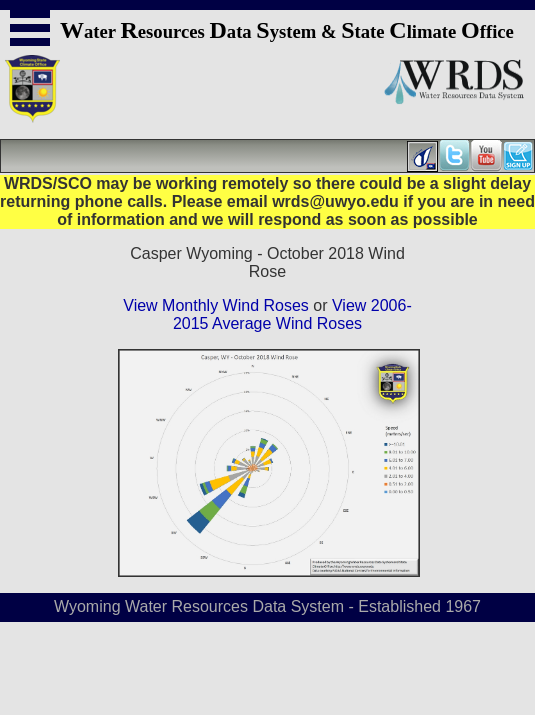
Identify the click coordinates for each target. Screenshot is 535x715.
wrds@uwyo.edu (335, 201)
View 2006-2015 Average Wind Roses (292, 314)
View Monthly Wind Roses (216, 305)
